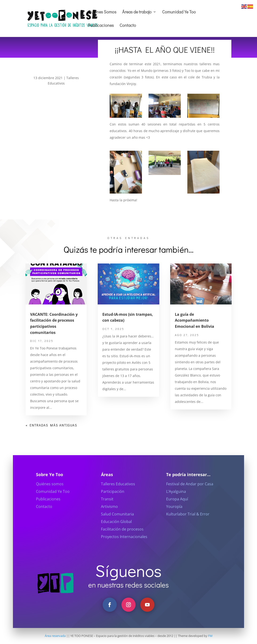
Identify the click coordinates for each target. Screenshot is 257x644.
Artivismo (109, 512)
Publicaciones (101, 26)
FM (210, 636)
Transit (107, 505)
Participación (113, 497)
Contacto (128, 26)
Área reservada (55, 636)
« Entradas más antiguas (51, 425)
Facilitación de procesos (122, 535)
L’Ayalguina (176, 497)
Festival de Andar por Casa (190, 490)
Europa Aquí (177, 505)
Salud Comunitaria (117, 520)
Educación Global (116, 527)
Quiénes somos (50, 490)
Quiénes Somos (102, 12)
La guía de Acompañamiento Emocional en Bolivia (195, 320)
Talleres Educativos (118, 490)
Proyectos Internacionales (124, 543)
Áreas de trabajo (137, 12)
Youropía (174, 512)
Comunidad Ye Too (179, 12)
